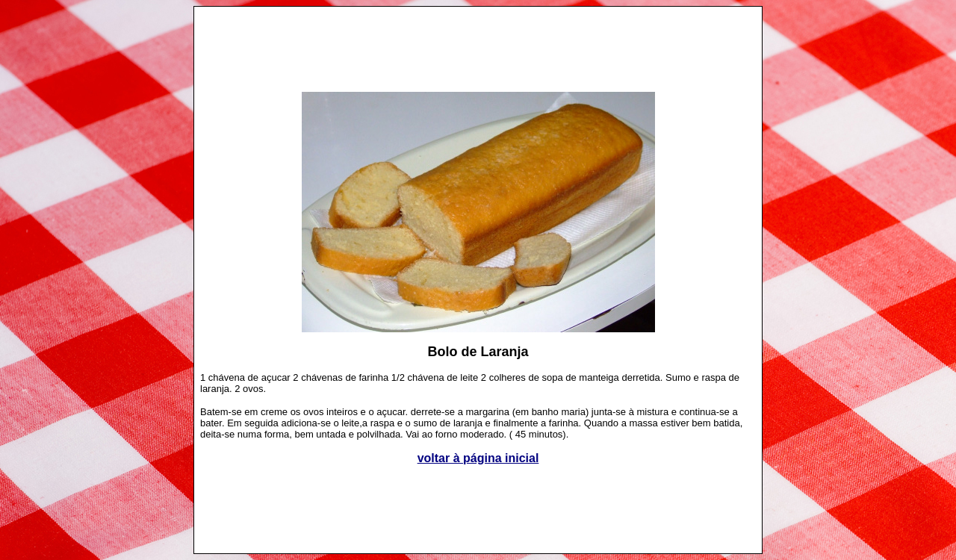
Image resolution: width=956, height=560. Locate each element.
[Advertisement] (478, 42)
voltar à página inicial (478, 458)
